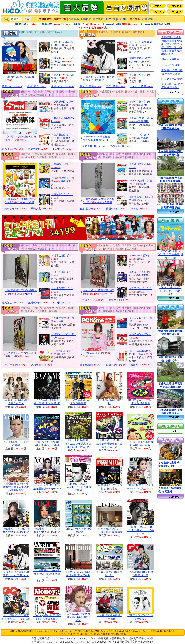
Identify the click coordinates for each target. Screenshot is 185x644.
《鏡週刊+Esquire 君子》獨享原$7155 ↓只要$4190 (140, 530)
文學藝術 (49, 92)
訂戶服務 (123, 19)
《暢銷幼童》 (25, 24)
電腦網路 (61, 92)
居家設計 (54, 157)
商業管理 (37, 92)
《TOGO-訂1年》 (119, 24)
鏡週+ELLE (12, 86)
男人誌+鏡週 (90, 86)
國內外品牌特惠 (170, 59)
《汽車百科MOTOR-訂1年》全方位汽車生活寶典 (47, 574)
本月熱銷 (115, 32)
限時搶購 (138, 32)
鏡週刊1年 (38, 149)
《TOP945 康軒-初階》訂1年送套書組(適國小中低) (170, 254)
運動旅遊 (26, 154)
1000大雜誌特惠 (171, 65)
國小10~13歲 (147, 92)
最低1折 (126, 32)
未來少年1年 (94, 146)
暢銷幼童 (30, 157)
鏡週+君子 (37, 86)
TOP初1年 (62, 149)
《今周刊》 (86, 24)
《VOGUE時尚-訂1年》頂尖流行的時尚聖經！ (170, 291)
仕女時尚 (37, 154)
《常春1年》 (55, 24)
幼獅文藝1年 (121, 146)
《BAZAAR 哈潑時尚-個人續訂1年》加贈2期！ (78, 617)
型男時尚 (61, 154)
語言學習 (49, 154)
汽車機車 (42, 157)
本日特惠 (103, 32)
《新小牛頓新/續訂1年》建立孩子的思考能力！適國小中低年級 (78, 444)
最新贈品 (74, 19)
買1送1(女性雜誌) (30, 32)
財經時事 (26, 92)
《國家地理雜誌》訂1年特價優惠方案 (63, 181)
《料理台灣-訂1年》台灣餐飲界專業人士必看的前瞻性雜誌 (16, 487)
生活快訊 (110, 19)
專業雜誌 (30, 95)
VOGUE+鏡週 (142, 86)
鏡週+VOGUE (63, 86)
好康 (51, 95)
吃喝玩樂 (86, 19)
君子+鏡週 (115, 86)
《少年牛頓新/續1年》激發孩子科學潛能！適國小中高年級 (109, 444)
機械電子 (42, 95)
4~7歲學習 (117, 92)
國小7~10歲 (132, 92)
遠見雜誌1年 (12, 149)
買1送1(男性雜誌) (51, 32)
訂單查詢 (148, 19)
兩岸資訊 (98, 19)
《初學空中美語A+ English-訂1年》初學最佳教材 (78, 487)
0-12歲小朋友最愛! (172, 79)
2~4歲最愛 (104, 92)
